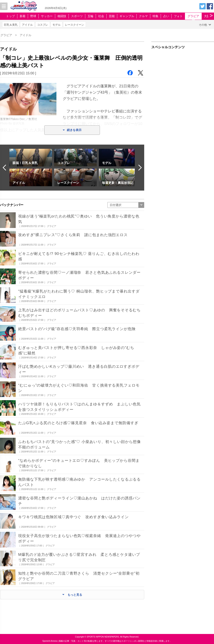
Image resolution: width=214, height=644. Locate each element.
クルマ (143, 16)
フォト (178, 16)
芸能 (112, 16)
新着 (23, 16)
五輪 (90, 16)
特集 (155, 16)
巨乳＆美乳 (11, 25)
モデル (57, 25)
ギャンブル (127, 16)
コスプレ (43, 25)
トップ (10, 16)
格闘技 (62, 16)
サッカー (47, 16)
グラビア (193, 16)
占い (166, 16)
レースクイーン (75, 25)
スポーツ (77, 16)
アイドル (27, 25)
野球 (33, 16)
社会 (101, 16)
